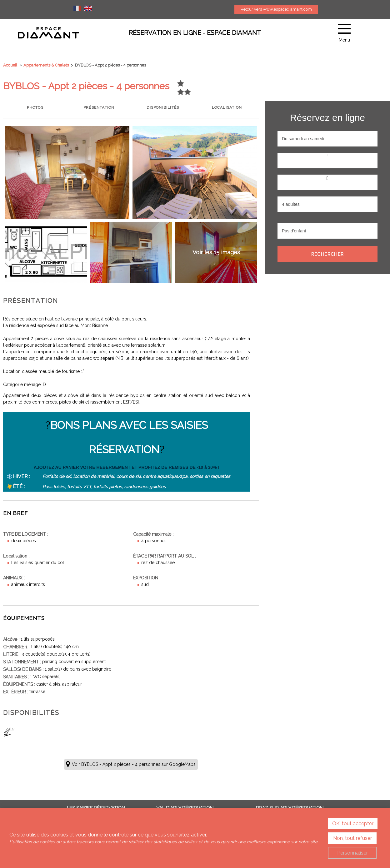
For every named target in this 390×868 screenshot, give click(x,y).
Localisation (227, 107)
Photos (35, 107)
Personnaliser (352, 853)
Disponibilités (163, 107)
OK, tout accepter (353, 823)
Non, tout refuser (352, 838)
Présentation (99, 107)
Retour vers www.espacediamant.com (276, 9)
